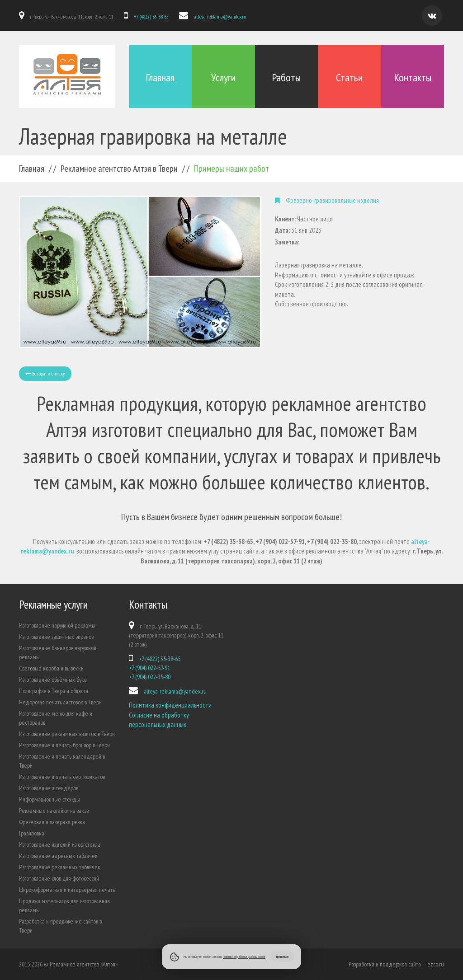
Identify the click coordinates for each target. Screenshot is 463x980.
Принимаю (282, 957)
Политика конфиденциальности (170, 705)
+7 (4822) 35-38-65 (151, 16)
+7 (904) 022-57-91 (149, 668)
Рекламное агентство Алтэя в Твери (119, 169)
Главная (160, 77)
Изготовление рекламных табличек (60, 867)
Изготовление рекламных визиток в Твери (67, 734)
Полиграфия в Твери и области (54, 691)
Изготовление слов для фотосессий (59, 878)
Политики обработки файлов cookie (244, 957)
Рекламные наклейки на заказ (54, 811)
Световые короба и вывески (51, 668)
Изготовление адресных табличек (58, 856)
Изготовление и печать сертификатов (62, 777)
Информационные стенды (50, 799)
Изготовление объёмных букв (53, 680)
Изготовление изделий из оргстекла (60, 844)
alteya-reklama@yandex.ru (220, 16)
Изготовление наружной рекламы (57, 625)
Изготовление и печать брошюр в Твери (64, 745)
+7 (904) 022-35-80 (150, 677)
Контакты (413, 77)
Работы (286, 77)
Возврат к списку (45, 373)
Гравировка (32, 833)
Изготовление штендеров (49, 788)
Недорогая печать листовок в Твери (60, 702)
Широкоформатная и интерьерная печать (67, 890)
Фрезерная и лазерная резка (52, 822)
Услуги (223, 77)
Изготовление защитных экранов (56, 637)
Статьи (349, 77)
